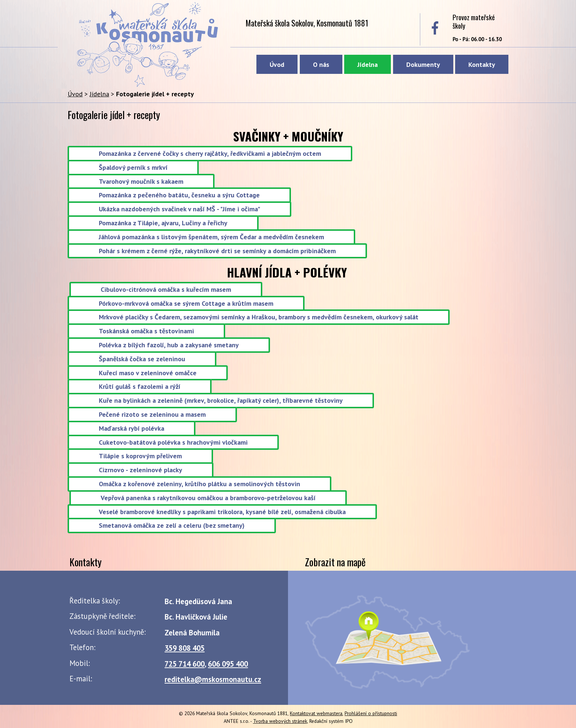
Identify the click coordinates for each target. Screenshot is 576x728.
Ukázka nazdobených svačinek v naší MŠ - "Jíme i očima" (179, 209)
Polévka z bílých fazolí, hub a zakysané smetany (169, 345)
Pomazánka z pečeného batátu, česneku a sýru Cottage (179, 195)
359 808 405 (185, 648)
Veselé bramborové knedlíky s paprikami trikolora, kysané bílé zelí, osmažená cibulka (222, 512)
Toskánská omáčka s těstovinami (146, 331)
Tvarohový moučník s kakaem (141, 181)
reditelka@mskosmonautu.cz (213, 679)
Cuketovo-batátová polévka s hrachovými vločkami (173, 442)
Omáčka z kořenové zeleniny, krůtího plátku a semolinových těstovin (199, 484)
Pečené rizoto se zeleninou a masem (152, 414)
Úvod (277, 64)
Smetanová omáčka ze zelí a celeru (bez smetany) (172, 526)
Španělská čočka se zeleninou (142, 359)
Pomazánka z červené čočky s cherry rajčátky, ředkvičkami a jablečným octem (210, 153)
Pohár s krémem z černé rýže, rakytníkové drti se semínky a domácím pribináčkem (217, 251)
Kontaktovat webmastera (316, 713)
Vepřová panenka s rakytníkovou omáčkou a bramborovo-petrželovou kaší (208, 498)
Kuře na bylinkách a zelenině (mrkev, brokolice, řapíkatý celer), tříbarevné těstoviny (221, 401)
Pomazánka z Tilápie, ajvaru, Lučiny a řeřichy (163, 223)
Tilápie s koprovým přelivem (140, 456)
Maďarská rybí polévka (132, 428)
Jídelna (368, 64)
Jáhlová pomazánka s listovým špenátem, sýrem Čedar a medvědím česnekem (211, 237)
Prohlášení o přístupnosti (371, 713)
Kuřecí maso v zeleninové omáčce (148, 373)
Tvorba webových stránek (280, 721)
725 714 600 (185, 664)
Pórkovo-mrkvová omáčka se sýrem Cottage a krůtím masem (186, 303)
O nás (321, 64)
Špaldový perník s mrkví (133, 167)
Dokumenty (423, 64)
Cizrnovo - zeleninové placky (141, 470)
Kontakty (482, 64)
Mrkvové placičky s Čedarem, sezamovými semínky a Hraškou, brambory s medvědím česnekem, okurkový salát (259, 317)
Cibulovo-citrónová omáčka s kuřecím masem (166, 289)
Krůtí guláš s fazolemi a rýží (140, 387)
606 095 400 (228, 664)
